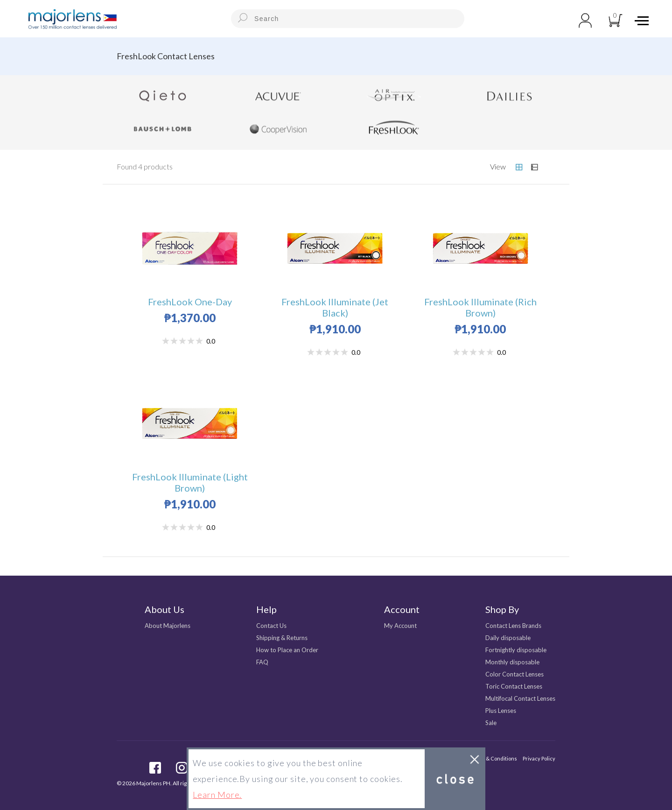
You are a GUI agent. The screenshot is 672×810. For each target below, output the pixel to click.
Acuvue (279, 96)
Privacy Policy (539, 758)
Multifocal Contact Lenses (520, 698)
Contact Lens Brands (513, 626)
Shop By (502, 609)
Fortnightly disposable (516, 650)
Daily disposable (508, 638)
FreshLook (394, 129)
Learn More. (217, 795)
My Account (400, 626)
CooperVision (279, 129)
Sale (491, 723)
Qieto (163, 96)
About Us (164, 609)
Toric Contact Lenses (514, 686)
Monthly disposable (512, 662)
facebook (155, 768)
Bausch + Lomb (163, 129)
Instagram (182, 768)
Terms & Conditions (493, 758)
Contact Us (271, 626)
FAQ (262, 662)
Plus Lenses (501, 711)
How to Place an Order (287, 650)
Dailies (510, 96)
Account (402, 609)
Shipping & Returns (282, 638)
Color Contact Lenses (514, 674)
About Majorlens (168, 626)
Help (266, 609)
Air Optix (394, 96)
